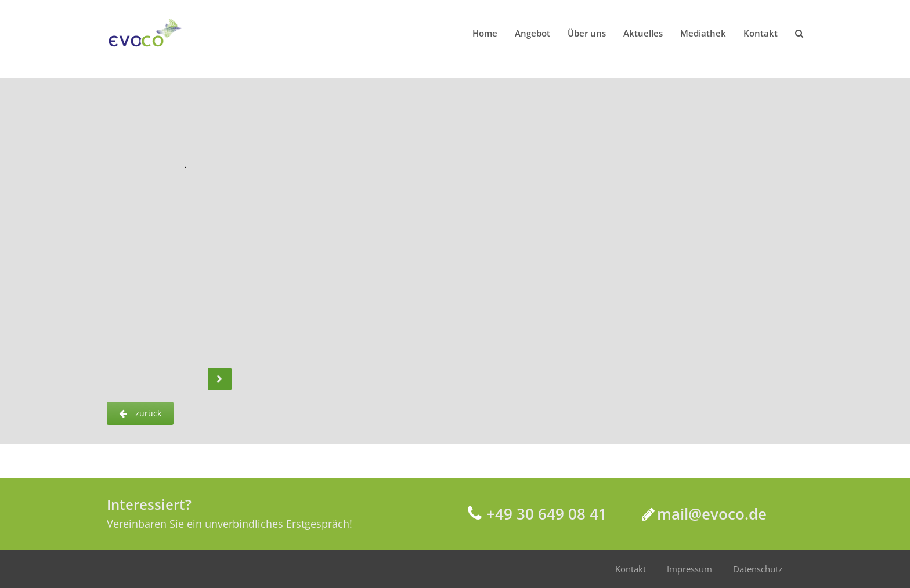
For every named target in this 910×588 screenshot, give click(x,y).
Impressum (689, 569)
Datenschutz (758, 569)
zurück (140, 413)
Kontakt (631, 569)
